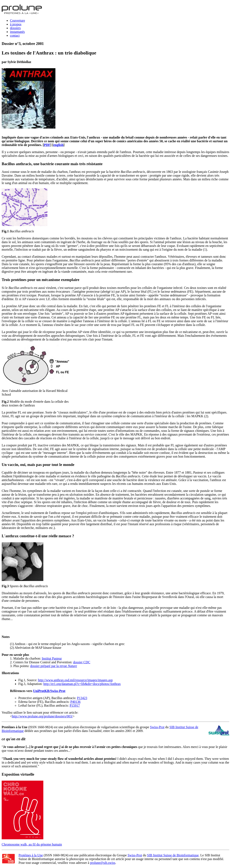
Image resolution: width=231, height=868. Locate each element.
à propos (16, 24)
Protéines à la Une (31, 855)
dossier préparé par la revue (54, 666)
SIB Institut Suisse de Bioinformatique (173, 855)
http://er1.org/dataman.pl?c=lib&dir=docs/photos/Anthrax (82, 684)
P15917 (75, 705)
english (58, 145)
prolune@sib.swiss (103, 863)
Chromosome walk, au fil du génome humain (32, 844)
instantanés (17, 32)
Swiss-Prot (157, 727)
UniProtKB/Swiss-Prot (49, 691)
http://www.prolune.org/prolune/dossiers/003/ (42, 716)
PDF (47, 145)
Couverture (17, 20)
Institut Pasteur (52, 658)
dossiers (15, 28)
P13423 (82, 698)
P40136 (76, 702)
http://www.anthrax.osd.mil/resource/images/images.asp (75, 680)
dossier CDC (82, 662)
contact (15, 35)
